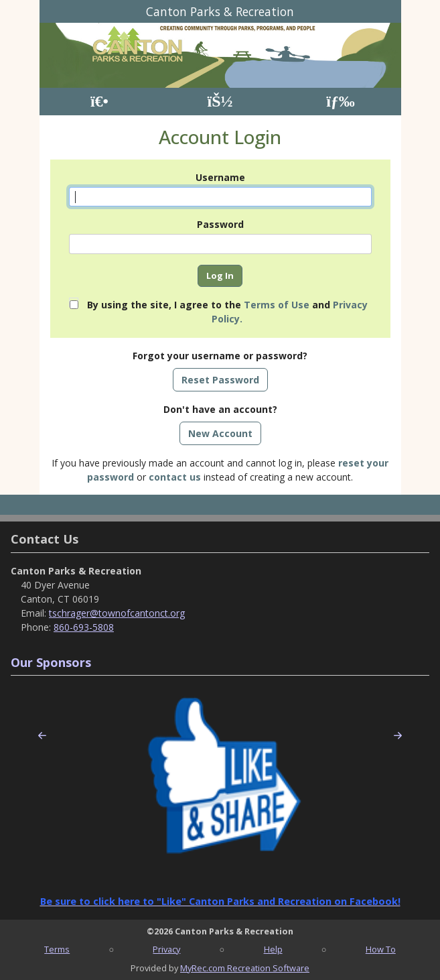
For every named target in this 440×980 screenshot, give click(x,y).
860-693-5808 (84, 627)
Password (220, 224)
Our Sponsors (51, 662)
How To (381, 949)
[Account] (220, 102)
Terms (57, 949)
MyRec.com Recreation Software (245, 968)
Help (273, 949)
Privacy (166, 949)
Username (220, 177)
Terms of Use (277, 305)
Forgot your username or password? (220, 356)
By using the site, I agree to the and (227, 312)
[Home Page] (99, 102)
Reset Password (220, 380)
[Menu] (341, 102)
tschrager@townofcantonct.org (117, 613)
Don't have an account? (220, 409)
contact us (175, 477)
